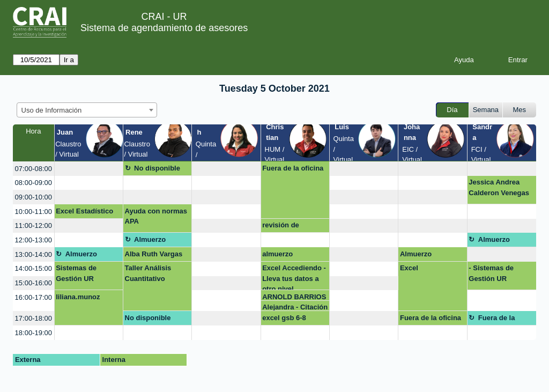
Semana (486, 110)
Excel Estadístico (84, 211)
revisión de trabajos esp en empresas (288, 227)
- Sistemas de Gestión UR (491, 273)
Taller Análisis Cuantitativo (148, 273)
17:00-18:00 (34, 318)
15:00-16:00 (34, 283)
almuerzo (277, 254)
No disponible (157, 168)
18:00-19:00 (34, 333)
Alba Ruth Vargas (154, 254)
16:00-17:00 (34, 297)
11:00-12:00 (34, 225)
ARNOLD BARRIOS (294, 297)
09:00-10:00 (34, 197)
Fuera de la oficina (293, 168)
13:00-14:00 (34, 254)
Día (452, 110)
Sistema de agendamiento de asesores (164, 28)
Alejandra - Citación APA (295, 307)
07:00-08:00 (34, 169)
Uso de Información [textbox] (52, 110)
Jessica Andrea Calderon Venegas (499, 187)
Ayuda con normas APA (156, 216)
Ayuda (464, 60)
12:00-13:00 (34, 240)
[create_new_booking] (89, 169)
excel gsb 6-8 (284, 318)
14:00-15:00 (34, 268)
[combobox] (87, 110)
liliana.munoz (78, 297)
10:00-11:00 (34, 212)
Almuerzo (150, 239)
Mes (520, 110)
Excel (409, 268)
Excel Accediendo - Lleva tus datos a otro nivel (294, 277)
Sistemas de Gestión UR (76, 273)
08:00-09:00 (34, 183)
